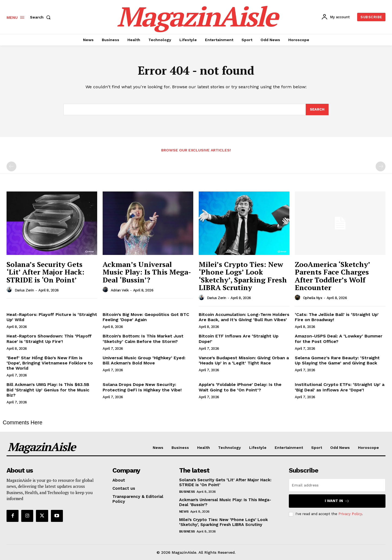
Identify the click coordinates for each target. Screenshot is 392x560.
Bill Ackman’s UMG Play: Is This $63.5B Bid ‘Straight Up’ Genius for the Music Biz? (48, 390)
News (184, 512)
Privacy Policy (350, 514)
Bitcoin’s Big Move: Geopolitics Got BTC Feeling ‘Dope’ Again (146, 317)
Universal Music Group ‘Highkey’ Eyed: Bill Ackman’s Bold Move (144, 360)
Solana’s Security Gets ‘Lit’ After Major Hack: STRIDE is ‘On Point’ (45, 272)
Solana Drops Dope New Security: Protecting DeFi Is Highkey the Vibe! (142, 387)
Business (187, 492)
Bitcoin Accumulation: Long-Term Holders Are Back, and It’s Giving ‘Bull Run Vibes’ (244, 317)
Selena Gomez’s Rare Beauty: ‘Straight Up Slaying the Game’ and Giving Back (337, 360)
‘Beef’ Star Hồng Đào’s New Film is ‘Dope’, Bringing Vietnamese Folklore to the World (50, 363)
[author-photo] (10, 290)
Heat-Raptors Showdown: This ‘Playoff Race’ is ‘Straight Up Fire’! (49, 339)
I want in (337, 501)
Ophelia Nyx (313, 298)
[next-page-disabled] (381, 166)
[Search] (317, 109)
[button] (41, 17)
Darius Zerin (24, 290)
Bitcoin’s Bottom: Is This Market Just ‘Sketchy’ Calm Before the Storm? (143, 339)
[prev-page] (11, 166)
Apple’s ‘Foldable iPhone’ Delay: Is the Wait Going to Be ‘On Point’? (240, 387)
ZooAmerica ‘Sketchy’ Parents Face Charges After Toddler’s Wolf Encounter (333, 276)
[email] (337, 485)
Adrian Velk (120, 290)
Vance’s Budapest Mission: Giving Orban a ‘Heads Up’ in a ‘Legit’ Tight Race (244, 360)
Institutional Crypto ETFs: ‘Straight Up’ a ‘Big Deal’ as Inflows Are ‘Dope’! (340, 387)
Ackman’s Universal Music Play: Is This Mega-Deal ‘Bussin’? (147, 272)
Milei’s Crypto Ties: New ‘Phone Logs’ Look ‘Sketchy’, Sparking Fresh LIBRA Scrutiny (243, 276)
